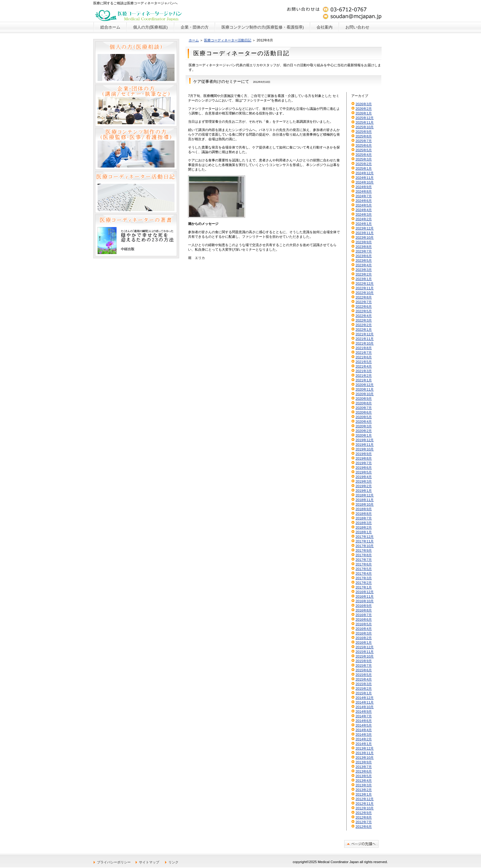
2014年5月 (364, 725)
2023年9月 (364, 242)
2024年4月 (364, 210)
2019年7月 (364, 463)
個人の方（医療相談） (136, 62)
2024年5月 (364, 205)
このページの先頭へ (361, 844)
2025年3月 (364, 159)
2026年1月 (364, 113)
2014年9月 (364, 712)
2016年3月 (364, 633)
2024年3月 (364, 214)
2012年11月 (365, 804)
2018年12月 (365, 495)
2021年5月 (364, 362)
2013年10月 (365, 758)
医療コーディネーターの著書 (136, 235)
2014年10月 (365, 707)
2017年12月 (365, 537)
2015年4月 (364, 679)
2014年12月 (365, 698)
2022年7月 (364, 302)
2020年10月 (365, 394)
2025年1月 (364, 168)
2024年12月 (365, 173)
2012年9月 (364, 813)
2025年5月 (364, 150)
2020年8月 (364, 403)
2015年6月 (364, 670)
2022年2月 (364, 325)
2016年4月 (364, 629)
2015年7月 (364, 665)
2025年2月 (364, 164)
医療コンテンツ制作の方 (136, 149)
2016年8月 (364, 610)
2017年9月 (364, 550)
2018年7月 (364, 518)
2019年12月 (365, 440)
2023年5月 (364, 260)
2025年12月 (365, 118)
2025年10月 (365, 127)
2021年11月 (365, 339)
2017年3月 (364, 578)
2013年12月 (365, 748)
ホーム (194, 40)
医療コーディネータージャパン (139, 14)
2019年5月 (364, 472)
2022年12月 (365, 284)
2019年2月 (364, 486)
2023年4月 (364, 265)
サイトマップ (149, 862)
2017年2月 (364, 583)
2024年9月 (364, 187)
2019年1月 (364, 491)
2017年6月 (364, 564)
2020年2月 (364, 431)
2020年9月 (364, 399)
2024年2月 (364, 219)
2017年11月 (365, 541)
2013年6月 (364, 771)
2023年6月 (364, 256)
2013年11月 (365, 753)
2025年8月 (364, 136)
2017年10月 (365, 546)
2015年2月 (364, 689)
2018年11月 (365, 500)
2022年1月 (364, 330)
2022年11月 (365, 288)
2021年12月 (365, 334)
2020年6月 (364, 412)
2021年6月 (364, 357)
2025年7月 (364, 141)
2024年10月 (365, 182)
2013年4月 (364, 781)
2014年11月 (365, 702)
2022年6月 (364, 307)
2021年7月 (364, 353)
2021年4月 (364, 366)
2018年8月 (364, 514)
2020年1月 (364, 435)
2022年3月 (364, 320)
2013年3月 (364, 785)
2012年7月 (364, 822)
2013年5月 (364, 776)
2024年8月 (364, 191)
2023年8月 (364, 247)
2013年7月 (364, 767)
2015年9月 (364, 661)
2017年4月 (364, 573)
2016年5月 (364, 624)
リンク (173, 862)
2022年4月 (364, 316)
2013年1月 (364, 794)
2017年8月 (364, 555)
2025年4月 (364, 155)
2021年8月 (364, 348)
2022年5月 (364, 311)
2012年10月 (365, 808)
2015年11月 (365, 652)
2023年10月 (365, 237)
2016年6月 (364, 619)
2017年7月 (364, 560)
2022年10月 (365, 293)
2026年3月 (364, 104)
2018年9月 (364, 509)
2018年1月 (364, 532)
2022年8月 (364, 297)
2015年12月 (365, 647)
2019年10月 (365, 449)
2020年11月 (365, 389)
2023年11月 (365, 233)
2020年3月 (364, 426)
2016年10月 (365, 601)
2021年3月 (364, 371)
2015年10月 (365, 656)
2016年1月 (364, 642)
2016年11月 (365, 596)
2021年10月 (365, 343)
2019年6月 (364, 468)
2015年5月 (364, 675)
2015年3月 (364, 684)
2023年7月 (364, 251)
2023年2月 (364, 274)
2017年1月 (364, 587)
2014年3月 (364, 735)
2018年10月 (365, 504)
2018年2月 (364, 527)
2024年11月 (365, 178)
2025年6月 (364, 145)
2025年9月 (364, 132)
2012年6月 (364, 827)
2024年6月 (364, 201)
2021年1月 (364, 380)
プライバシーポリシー (114, 862)
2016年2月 (364, 638)
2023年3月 (364, 270)
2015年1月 (364, 693)
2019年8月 (364, 458)
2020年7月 (364, 408)
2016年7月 (364, 615)
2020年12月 (365, 385)
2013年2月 (364, 790)
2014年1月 (364, 744)
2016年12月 (365, 592)
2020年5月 (364, 417)
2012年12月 (365, 799)
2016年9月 (364, 606)
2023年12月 (365, 228)
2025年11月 (365, 122)
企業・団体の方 (136, 106)
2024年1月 (364, 224)
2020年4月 (364, 422)
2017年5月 (364, 569)
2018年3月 (364, 523)
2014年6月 (364, 721)
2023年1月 (364, 279)
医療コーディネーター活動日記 (228, 40)
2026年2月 (364, 109)
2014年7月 (364, 716)
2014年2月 (364, 739)
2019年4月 (364, 477)
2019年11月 (365, 445)
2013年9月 (364, 762)
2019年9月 (364, 454)
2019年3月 (364, 481)
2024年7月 (364, 196)
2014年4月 (364, 730)
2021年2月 (364, 376)
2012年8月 (364, 817)
